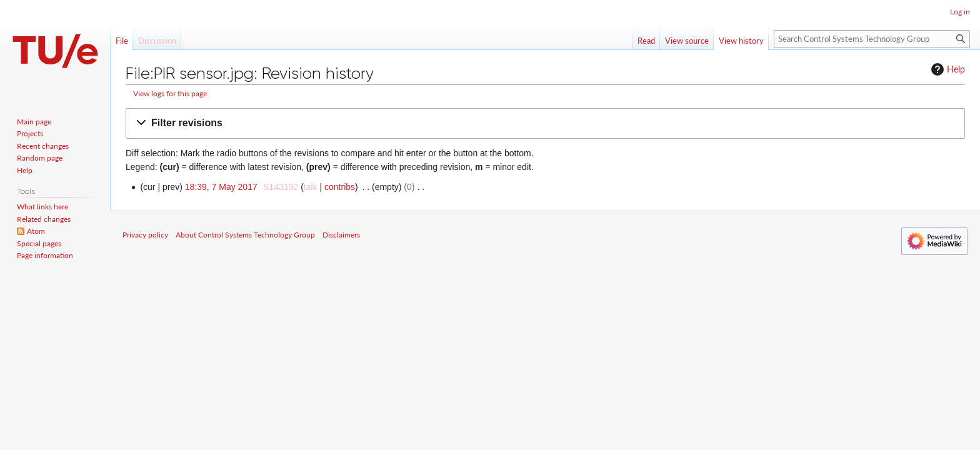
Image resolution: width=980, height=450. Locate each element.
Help (947, 69)
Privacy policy (145, 235)
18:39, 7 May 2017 (221, 187)
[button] (545, 123)
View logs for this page (170, 93)
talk (311, 187)
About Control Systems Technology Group (245, 235)
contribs (340, 187)
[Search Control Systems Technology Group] (872, 39)
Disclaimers (341, 235)
